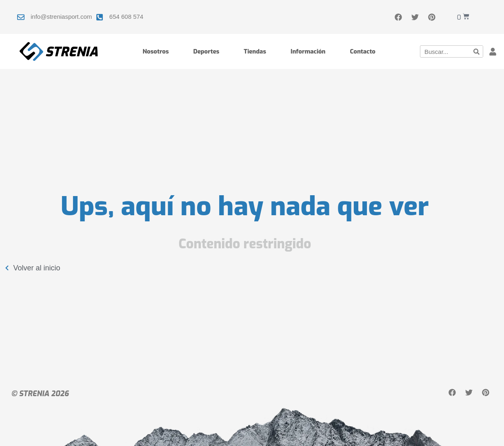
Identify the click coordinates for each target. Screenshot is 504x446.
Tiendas (255, 51)
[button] (493, 52)
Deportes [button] (206, 51)
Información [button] (308, 51)
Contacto (363, 51)
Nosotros (155, 51)
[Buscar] (477, 51)
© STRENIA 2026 (40, 394)
